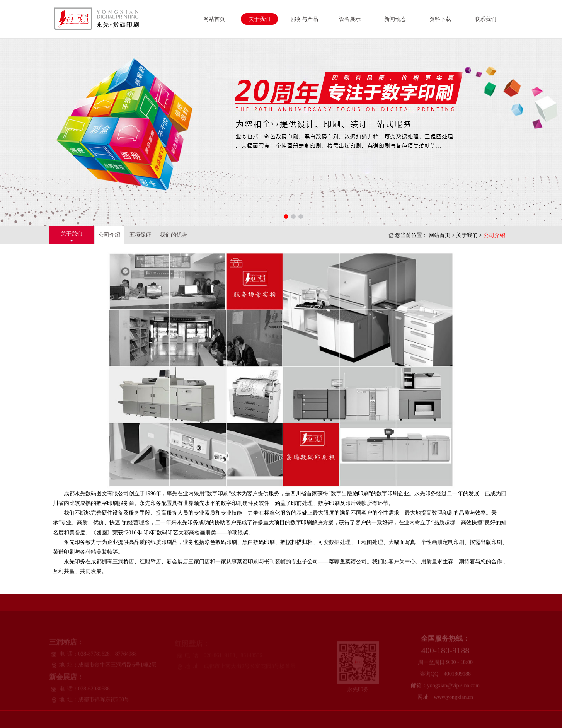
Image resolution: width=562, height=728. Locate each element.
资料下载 (440, 19)
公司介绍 (109, 235)
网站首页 (214, 19)
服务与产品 (305, 19)
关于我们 (259, 19)
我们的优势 (174, 235)
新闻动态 (395, 19)
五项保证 (140, 235)
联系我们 (485, 19)
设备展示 (350, 19)
